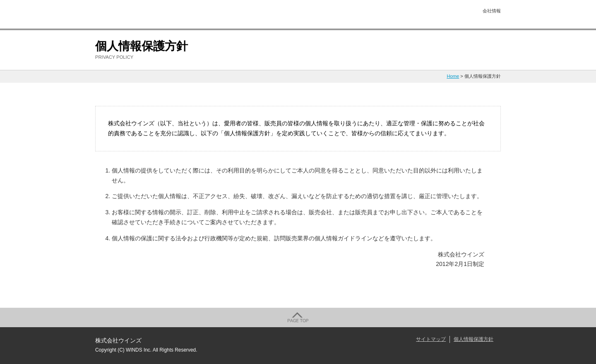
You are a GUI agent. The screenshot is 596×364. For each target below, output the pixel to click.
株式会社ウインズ (119, 15)
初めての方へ (176, 15)
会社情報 (492, 11)
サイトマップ (431, 339)
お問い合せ (445, 15)
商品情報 (337, 15)
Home (453, 76)
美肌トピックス (284, 15)
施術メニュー (230, 15)
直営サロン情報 (391, 15)
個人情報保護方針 (473, 339)
